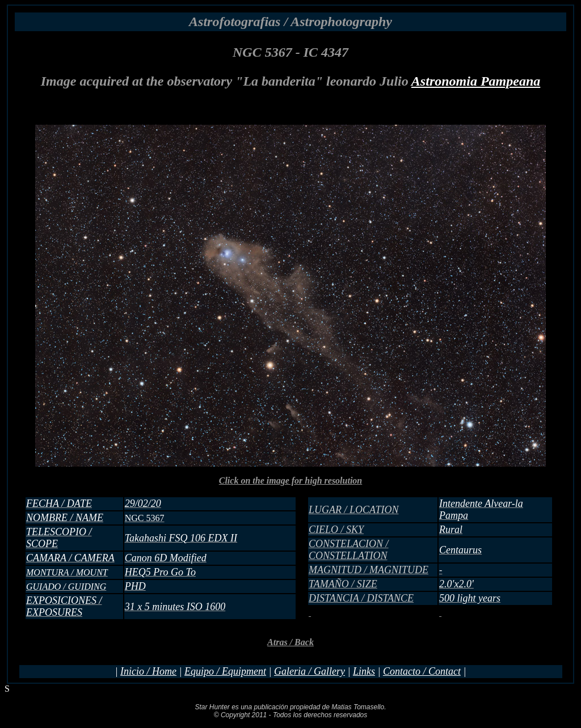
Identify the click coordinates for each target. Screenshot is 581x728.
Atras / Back (290, 642)
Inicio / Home (148, 671)
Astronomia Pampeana (476, 81)
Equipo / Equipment (225, 671)
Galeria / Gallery (310, 671)
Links (364, 671)
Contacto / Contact (422, 671)
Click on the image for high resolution (290, 553)
